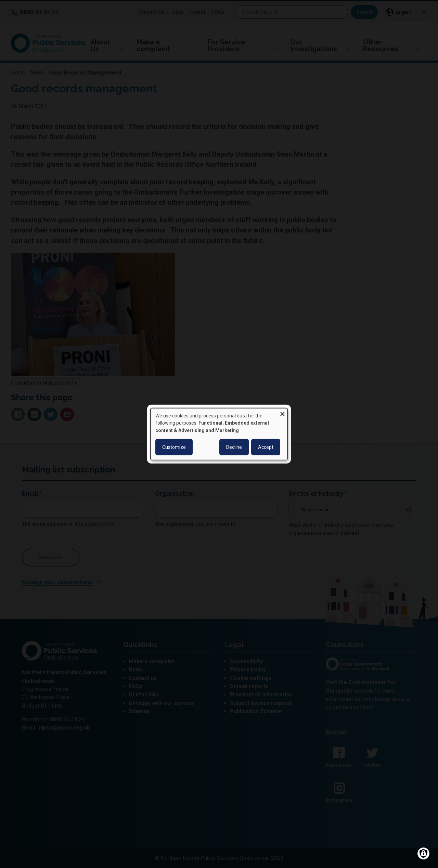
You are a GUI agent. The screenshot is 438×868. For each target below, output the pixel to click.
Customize (174, 447)
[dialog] (219, 434)
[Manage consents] (423, 853)
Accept (266, 447)
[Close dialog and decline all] (282, 412)
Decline (234, 447)
